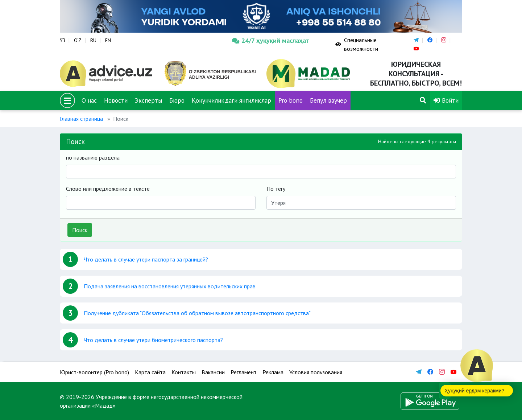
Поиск (80, 230)
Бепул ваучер (328, 100)
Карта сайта (150, 372)
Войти (446, 100)
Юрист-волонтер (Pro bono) (94, 372)
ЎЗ (63, 40)
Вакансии (213, 372)
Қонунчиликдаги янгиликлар (231, 100)
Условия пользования (316, 372)
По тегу (276, 189)
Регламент (244, 372)
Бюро (177, 100)
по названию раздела (93, 157)
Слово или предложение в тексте (108, 189)
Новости (116, 100)
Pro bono (291, 100)
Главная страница (81, 119)
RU (93, 40)
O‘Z (78, 40)
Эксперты (148, 100)
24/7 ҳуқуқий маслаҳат (271, 40)
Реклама (273, 372)
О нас (89, 100)
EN (108, 40)
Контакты (184, 372)
